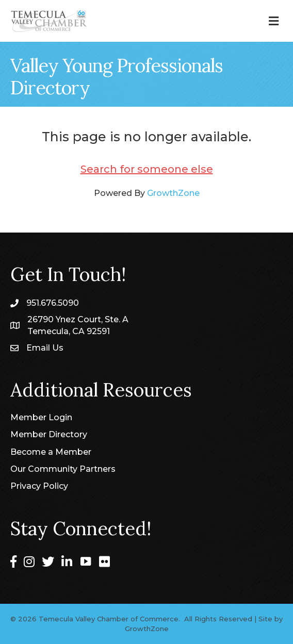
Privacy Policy (39, 486)
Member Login (41, 417)
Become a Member (51, 452)
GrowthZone (173, 193)
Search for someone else (147, 169)
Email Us (45, 348)
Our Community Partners (63, 469)
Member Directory (49, 434)
